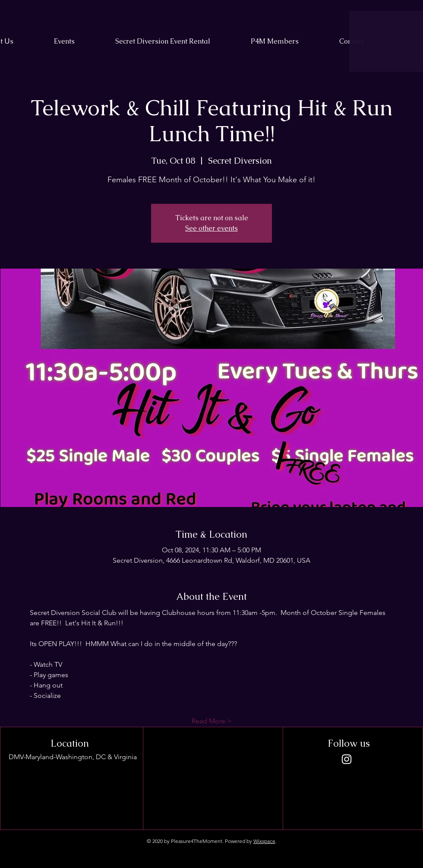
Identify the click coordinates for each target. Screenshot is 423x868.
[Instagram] (347, 759)
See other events (211, 228)
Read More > (212, 721)
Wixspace (264, 841)
